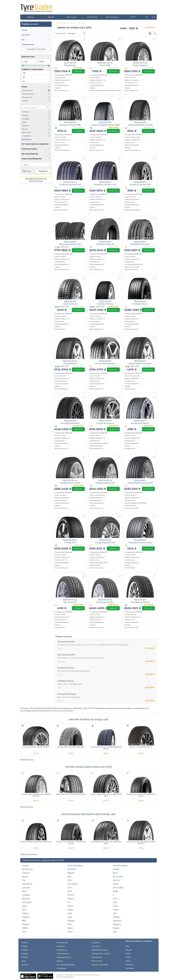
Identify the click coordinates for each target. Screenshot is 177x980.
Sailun (24, 122)
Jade (70, 913)
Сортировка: (61, 33)
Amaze (116, 869)
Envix (115, 899)
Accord (25, 866)
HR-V (24, 910)
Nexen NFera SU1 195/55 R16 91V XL (71, 794)
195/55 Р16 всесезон (29, 854)
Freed (25, 906)
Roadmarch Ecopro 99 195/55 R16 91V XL (141, 795)
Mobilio (116, 917)
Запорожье (130, 968)
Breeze (25, 877)
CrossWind (26, 136)
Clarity (116, 884)
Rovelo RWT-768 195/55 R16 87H (71, 747)
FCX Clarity (27, 902)
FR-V (115, 902)
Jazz (115, 913)
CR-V (70, 888)
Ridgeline (117, 924)
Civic (70, 880)
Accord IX (72, 869)
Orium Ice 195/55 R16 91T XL (141, 747)
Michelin (25, 112)
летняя (25, 101)
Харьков (129, 950)
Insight (71, 910)
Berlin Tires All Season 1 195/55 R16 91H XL (71, 843)
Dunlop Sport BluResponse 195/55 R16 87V (36, 795)
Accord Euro (27, 869)
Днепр (128, 953)
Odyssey (71, 921)
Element (26, 899)
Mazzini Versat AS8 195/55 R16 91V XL (36, 842)
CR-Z (70, 891)
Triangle (25, 115)
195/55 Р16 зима (27, 760)
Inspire (116, 910)
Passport (26, 924)
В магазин (113, 71)
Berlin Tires (26, 132)
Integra (25, 913)
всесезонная (27, 90)
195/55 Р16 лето (27, 807)
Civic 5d (116, 880)
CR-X (24, 891)
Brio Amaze (118, 877)
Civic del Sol (27, 884)
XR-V (115, 932)
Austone (25, 126)
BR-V (115, 873)
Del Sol (71, 895)
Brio (69, 877)
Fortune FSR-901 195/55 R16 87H (36, 747)
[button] (113, 17)
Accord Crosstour (120, 866)
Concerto (26, 888)
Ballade (71, 873)
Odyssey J (117, 921)
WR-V (70, 932)
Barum (25, 129)
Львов (128, 961)
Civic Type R (73, 884)
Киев (127, 946)
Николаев (129, 964)
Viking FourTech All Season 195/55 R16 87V (141, 843)
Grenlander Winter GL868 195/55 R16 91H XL (106, 748)
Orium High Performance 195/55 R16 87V (106, 795)
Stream (116, 928)
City (24, 880)
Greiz (115, 906)
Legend (25, 917)
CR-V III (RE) (118, 888)
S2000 (25, 928)
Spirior (70, 928)
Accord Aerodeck (75, 866)
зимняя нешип (28, 94)
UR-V (24, 932)
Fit (69, 902)
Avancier (26, 873)
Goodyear (26, 119)
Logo (70, 917)
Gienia (70, 906)
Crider (116, 891)
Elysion (71, 899)
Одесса (128, 957)
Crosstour (26, 895)
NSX (24, 921)
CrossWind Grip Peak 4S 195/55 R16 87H (106, 843)
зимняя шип (27, 97)
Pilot (70, 924)
